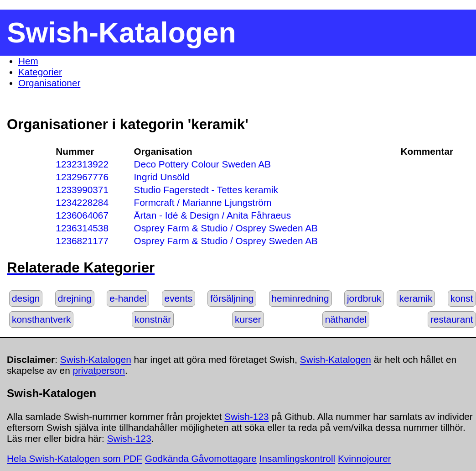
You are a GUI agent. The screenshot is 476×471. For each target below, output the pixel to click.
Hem (28, 61)
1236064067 (82, 215)
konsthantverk (41, 319)
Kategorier (40, 72)
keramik (416, 298)
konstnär (153, 319)
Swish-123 (246, 416)
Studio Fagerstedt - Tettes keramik (206, 190)
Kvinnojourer (365, 458)
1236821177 (82, 241)
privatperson (99, 370)
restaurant (452, 319)
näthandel (346, 319)
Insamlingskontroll (297, 458)
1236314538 (82, 228)
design (26, 298)
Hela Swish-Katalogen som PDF (75, 458)
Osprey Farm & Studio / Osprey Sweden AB (226, 228)
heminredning (300, 298)
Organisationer (49, 83)
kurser (248, 319)
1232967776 (82, 177)
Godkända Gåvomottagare (201, 458)
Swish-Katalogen (96, 359)
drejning (75, 298)
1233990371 (82, 190)
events (178, 298)
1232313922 (82, 164)
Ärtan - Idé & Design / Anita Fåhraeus (213, 215)
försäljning (232, 298)
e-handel (128, 298)
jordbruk (364, 298)
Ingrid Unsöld (162, 177)
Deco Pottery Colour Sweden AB (203, 164)
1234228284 (82, 202)
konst (462, 298)
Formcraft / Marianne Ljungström (203, 202)
